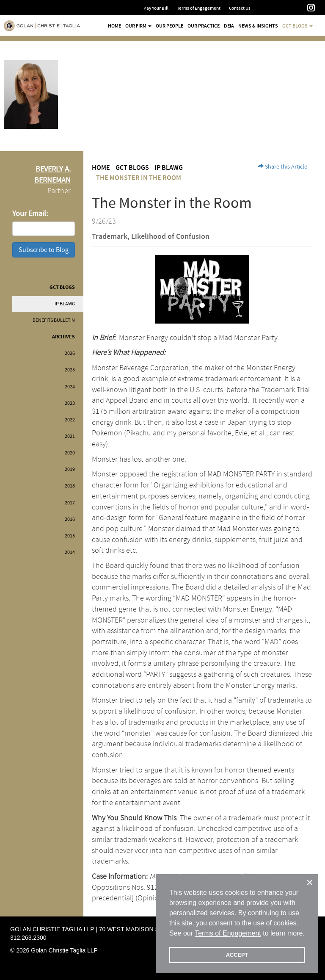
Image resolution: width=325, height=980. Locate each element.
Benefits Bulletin (54, 320)
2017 (70, 503)
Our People (169, 26)
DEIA (229, 26)
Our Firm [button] (138, 26)
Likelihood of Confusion (170, 237)
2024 (70, 387)
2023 (70, 403)
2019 (70, 469)
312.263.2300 (28, 938)
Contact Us (240, 8)
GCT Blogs (62, 287)
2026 (70, 353)
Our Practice (204, 26)
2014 (70, 552)
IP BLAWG (65, 304)
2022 (70, 420)
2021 (70, 436)
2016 (70, 519)
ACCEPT (237, 955)
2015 (70, 536)
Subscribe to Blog (44, 250)
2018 (70, 486)
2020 (70, 453)
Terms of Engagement (199, 8)
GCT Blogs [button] (297, 26)
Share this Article (282, 167)
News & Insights (258, 26)
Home (114, 26)
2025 (70, 370)
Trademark (110, 237)
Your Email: (30, 214)
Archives (63, 337)
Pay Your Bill (156, 8)
